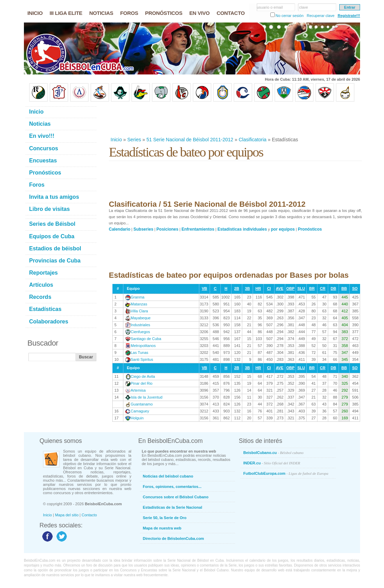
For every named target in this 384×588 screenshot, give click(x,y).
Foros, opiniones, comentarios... (172, 487)
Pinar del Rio (142, 383)
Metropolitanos (143, 346)
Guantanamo (142, 404)
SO (355, 288)
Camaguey (140, 411)
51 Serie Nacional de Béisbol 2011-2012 (190, 140)
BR (312, 288)
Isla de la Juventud (147, 397)
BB (344, 288)
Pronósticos (310, 229)
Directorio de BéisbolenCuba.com (173, 538)
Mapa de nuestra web (162, 528)
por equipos (283, 229)
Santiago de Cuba (146, 339)
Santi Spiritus (142, 359)
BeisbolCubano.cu (273, 453)
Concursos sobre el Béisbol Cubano (176, 497)
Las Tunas (139, 353)
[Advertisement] (235, 119)
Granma (138, 297)
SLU (301, 288)
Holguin (137, 418)
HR (258, 288)
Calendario (120, 229)
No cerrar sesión (290, 16)
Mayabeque (141, 318)
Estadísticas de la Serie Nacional (172, 507)
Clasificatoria (253, 140)
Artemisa (138, 390)
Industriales (140, 325)
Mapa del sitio (67, 515)
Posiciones (167, 229)
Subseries (143, 229)
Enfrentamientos (198, 229)
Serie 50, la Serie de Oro (165, 518)
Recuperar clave (321, 16)
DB (333, 288)
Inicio (116, 140)
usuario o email (270, 7)
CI (269, 288)
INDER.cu (272, 463)
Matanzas (139, 304)
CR (323, 288)
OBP (290, 288)
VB (204, 288)
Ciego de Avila (143, 376)
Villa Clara (139, 311)
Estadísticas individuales (242, 229)
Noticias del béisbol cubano (168, 476)
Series (134, 140)
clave (304, 7)
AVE (280, 288)
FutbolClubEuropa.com (286, 473)
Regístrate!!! (349, 16)
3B (247, 288)
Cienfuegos (140, 332)
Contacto (89, 515)
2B (237, 288)
